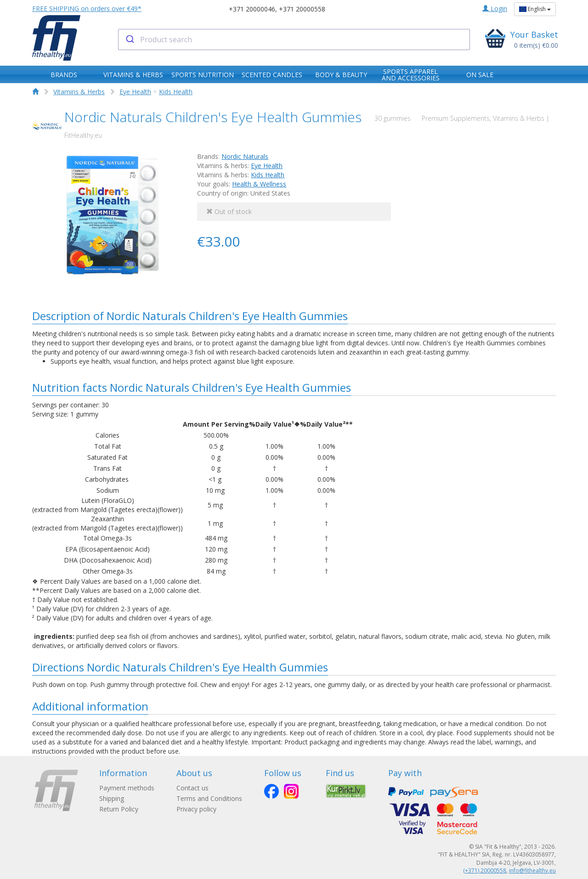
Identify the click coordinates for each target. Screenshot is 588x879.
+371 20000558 (302, 9)
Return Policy (119, 809)
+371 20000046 (252, 9)
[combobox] (294, 39)
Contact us (192, 788)
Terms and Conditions (209, 798)
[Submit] (129, 39)
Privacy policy (196, 809)
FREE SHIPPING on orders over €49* (87, 8)
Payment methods (127, 788)
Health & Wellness (259, 184)
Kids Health (176, 92)
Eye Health (135, 92)
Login (495, 8)
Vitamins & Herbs (79, 92)
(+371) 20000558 (485, 871)
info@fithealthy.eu (532, 871)
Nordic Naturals (245, 156)
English (535, 9)
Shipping (112, 798)
